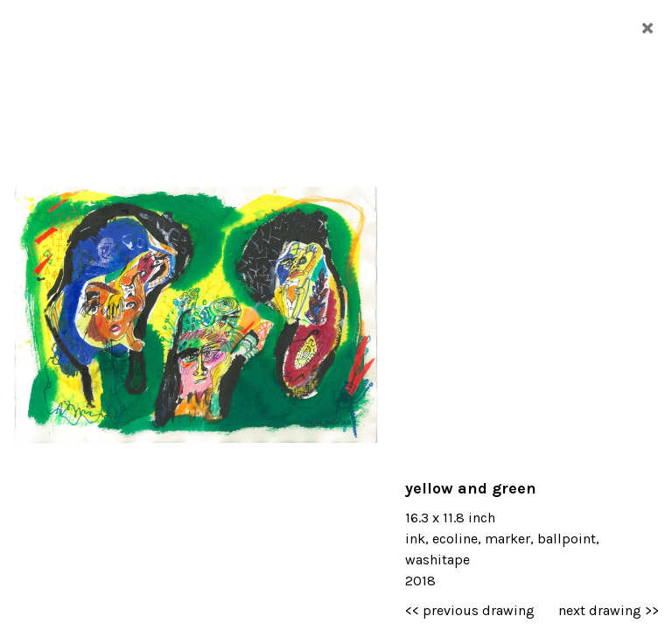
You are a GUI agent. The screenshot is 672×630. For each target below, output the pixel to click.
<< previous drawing (470, 610)
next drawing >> (609, 610)
